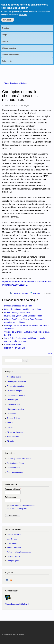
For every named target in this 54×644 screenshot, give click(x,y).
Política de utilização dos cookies (19, 552)
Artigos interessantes (15, 386)
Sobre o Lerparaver (14, 547)
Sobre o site (7, 61)
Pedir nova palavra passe (17, 508)
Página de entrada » (12, 83)
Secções (9, 372)
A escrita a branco (14, 377)
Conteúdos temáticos (15, 463)
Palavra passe (11, 497)
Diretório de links (14, 404)
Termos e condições (14, 556)
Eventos (5, 28)
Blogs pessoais (13, 436)
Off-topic (10, 441)
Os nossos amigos (14, 391)
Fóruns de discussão (15, 432)
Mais (50, 353)
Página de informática (16, 409)
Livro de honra (12, 539)
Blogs (4, 35)
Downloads (11, 414)
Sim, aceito (8, 18)
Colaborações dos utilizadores (19, 458)
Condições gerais (13, 561)
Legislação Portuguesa (16, 395)
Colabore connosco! (14, 534)
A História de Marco (13, 344)
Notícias (24, 83)
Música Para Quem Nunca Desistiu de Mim (23, 316)
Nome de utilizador (13, 489)
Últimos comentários (10, 55)
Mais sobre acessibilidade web (17, 604)
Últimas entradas (9, 48)
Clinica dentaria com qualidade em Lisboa (22, 309)
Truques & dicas (13, 418)
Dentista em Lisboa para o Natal (18, 306)
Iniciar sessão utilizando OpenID (22, 506)
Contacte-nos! (12, 543)
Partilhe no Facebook (19, 293)
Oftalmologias (12, 400)
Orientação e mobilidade (17, 382)
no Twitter (35, 293)
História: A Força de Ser (15, 348)
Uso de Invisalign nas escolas (17, 313)
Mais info (23, 13)
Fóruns (5, 41)
